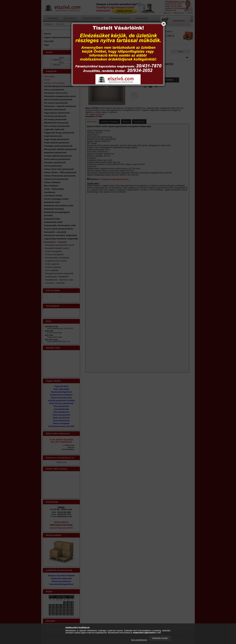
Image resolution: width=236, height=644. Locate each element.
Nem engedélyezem (139, 640)
